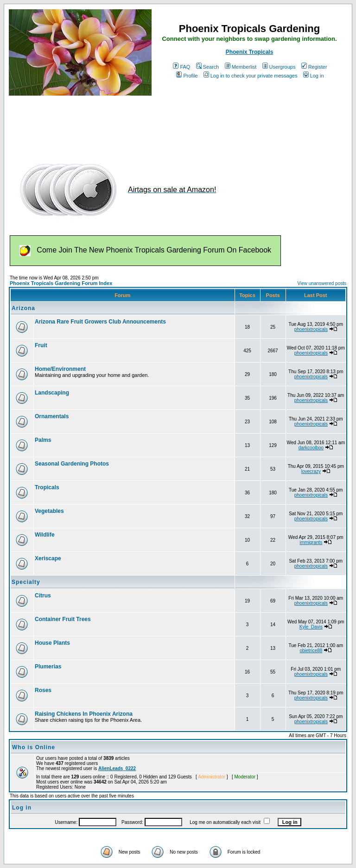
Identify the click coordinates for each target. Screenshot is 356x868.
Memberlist (241, 67)
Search (208, 67)
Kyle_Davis (311, 627)
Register (314, 67)
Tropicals (47, 487)
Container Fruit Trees (63, 619)
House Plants (52, 643)
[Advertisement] (178, 124)
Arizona (23, 308)
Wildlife (45, 535)
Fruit (41, 345)
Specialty (26, 582)
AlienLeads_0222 (117, 768)
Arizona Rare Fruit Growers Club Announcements (100, 322)
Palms (43, 440)
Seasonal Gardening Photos (72, 464)
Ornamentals (52, 416)
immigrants (311, 542)
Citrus (43, 596)
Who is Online (34, 747)
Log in (314, 76)
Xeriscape (48, 558)
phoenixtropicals (311, 329)
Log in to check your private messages (251, 76)
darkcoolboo (311, 448)
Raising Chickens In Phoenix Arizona (84, 714)
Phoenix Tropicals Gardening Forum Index (61, 283)
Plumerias (48, 667)
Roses (43, 690)
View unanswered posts (322, 283)
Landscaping (52, 393)
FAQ (181, 67)
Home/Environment (60, 369)
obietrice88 (311, 651)
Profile (187, 76)
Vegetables (49, 511)
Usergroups (279, 67)
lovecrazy (311, 471)
